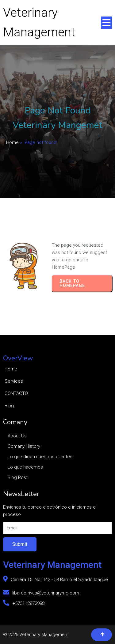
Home (12, 142)
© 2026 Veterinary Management (36, 635)
